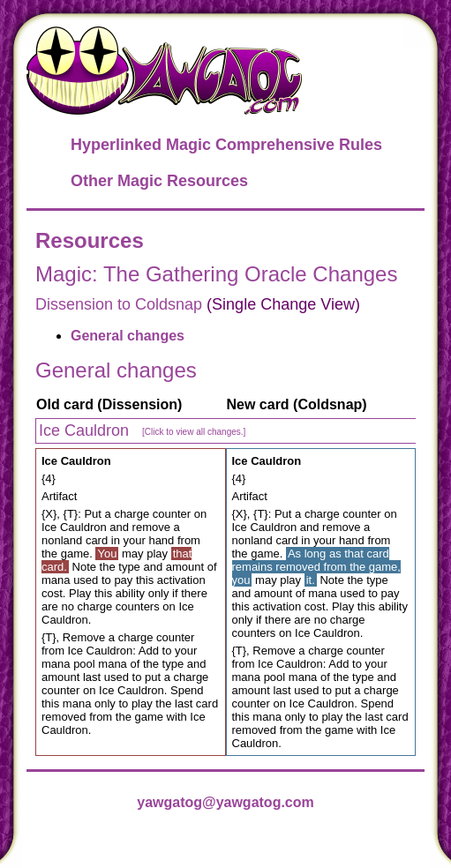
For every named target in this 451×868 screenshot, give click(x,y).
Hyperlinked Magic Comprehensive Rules (226, 145)
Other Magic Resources (159, 181)
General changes (128, 336)
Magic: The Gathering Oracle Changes (216, 274)
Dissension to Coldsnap (119, 304)
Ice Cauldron (142, 430)
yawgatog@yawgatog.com (225, 802)
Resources (90, 240)
